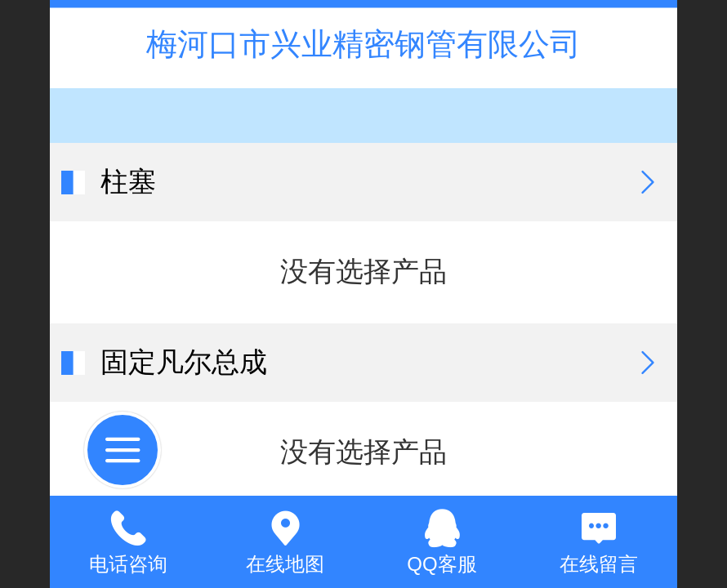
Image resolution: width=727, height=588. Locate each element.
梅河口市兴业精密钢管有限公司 (363, 44)
